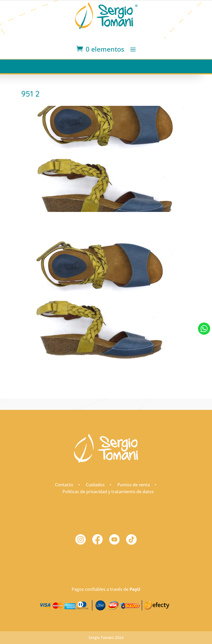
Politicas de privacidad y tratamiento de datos (108, 492)
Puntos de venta (134, 485)
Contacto (64, 485)
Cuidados (95, 485)
